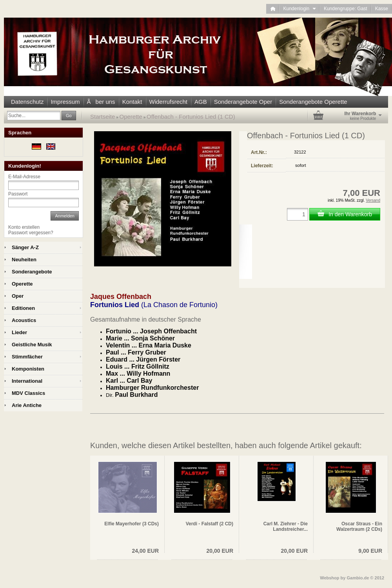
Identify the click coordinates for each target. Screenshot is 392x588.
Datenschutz (27, 102)
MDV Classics (28, 393)
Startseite (103, 117)
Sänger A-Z (25, 247)
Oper (18, 296)
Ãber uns (101, 102)
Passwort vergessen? (31, 233)
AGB (201, 102)
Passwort (18, 194)
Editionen (23, 308)
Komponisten (28, 369)
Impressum (65, 102)
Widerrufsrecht (169, 102)
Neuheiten (24, 260)
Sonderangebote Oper (243, 102)
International (27, 381)
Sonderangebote (32, 272)
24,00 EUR (145, 551)
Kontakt (132, 102)
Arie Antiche (27, 405)
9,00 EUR (370, 551)
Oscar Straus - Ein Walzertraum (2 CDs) (359, 526)
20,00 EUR (220, 551)
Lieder (19, 332)
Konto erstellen (24, 227)
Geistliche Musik (32, 345)
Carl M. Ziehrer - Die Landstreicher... (286, 526)
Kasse (382, 9)
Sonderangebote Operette (313, 102)
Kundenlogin (299, 9)
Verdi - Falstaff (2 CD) (210, 524)
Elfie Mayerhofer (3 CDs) (132, 524)
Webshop (329, 578)
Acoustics (24, 320)
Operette (131, 117)
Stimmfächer (27, 357)
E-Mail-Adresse (24, 177)
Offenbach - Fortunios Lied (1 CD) (191, 117)
